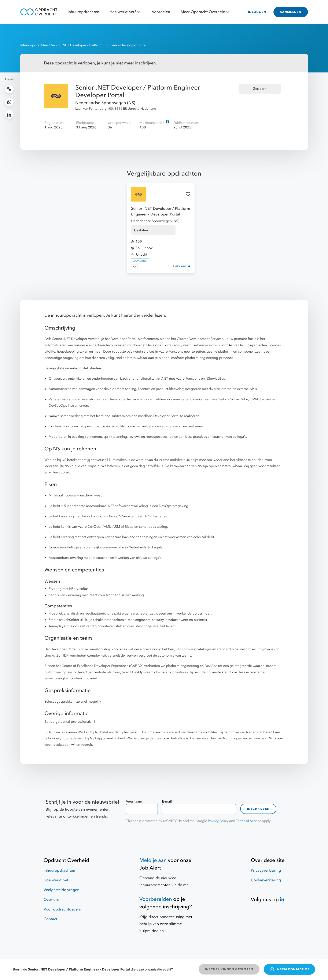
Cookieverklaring (266, 880)
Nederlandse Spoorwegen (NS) (105, 103)
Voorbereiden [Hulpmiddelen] (156, 899)
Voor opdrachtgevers (62, 909)
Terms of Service (249, 821)
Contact (50, 919)
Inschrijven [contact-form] (258, 809)
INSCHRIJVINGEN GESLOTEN (229, 969)
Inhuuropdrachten (83, 12)
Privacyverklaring (266, 870)
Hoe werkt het (56, 880)
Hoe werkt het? (126, 12)
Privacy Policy (218, 821)
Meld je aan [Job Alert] (153, 860)
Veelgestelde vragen (61, 890)
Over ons (51, 900)
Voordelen (161, 12)
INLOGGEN (257, 12)
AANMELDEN (291, 12)
